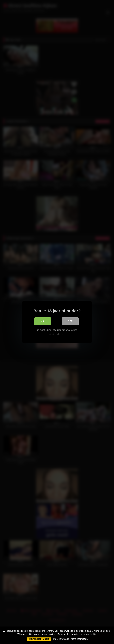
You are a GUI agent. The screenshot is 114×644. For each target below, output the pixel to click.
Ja (43, 321)
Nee (70, 321)
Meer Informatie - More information (71, 639)
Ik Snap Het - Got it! (39, 639)
